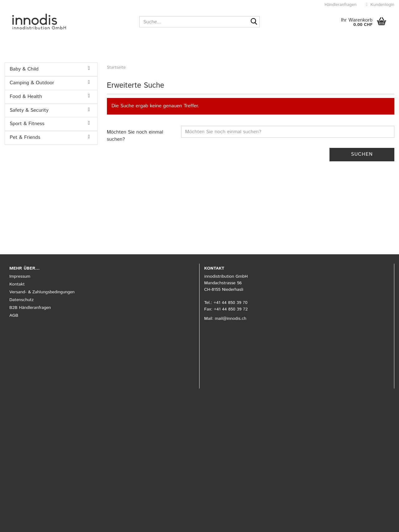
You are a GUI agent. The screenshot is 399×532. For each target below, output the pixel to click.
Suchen (362, 154)
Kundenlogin (380, 5)
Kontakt (17, 284)
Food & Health (26, 97)
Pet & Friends (25, 137)
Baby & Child (24, 69)
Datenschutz (22, 300)
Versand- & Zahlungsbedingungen (42, 292)
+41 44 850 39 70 (231, 303)
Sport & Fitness (27, 124)
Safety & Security (29, 110)
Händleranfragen (340, 5)
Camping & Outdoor (32, 83)
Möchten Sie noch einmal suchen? (135, 136)
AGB (14, 315)
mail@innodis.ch (231, 319)
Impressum (20, 276)
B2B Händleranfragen (30, 308)
